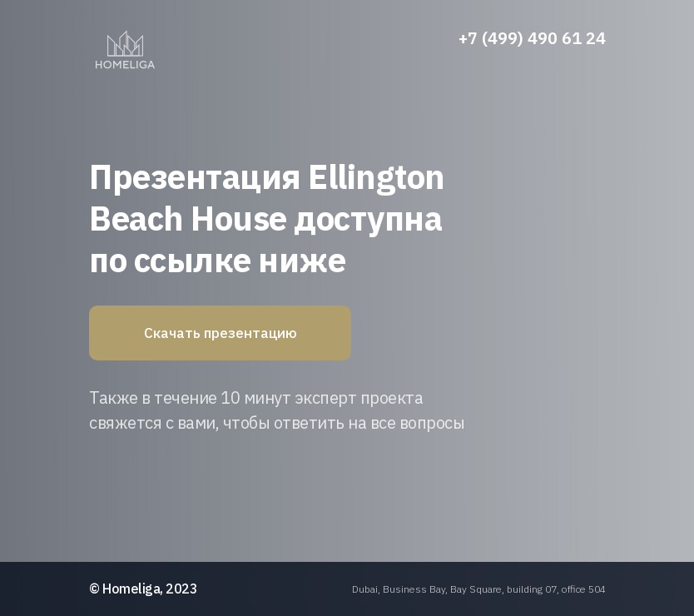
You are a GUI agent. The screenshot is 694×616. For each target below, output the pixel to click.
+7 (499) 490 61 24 (532, 38)
